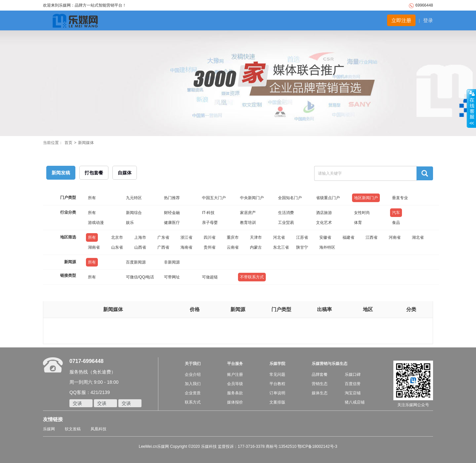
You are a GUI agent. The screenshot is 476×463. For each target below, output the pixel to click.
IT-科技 (208, 213)
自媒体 (125, 173)
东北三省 (281, 247)
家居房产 (248, 213)
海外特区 (327, 247)
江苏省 (302, 237)
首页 (68, 143)
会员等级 (235, 384)
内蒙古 (256, 247)
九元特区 (134, 198)
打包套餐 (94, 173)
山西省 (140, 247)
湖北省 (418, 237)
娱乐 (130, 223)
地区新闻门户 (366, 198)
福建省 (348, 237)
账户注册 (235, 374)
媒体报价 (235, 402)
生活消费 (286, 213)
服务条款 (235, 393)
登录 (428, 20)
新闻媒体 (86, 143)
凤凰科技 (99, 429)
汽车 (396, 213)
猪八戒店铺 (355, 402)
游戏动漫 (96, 223)
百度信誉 (353, 384)
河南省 (395, 237)
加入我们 (193, 384)
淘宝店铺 (353, 393)
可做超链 (210, 277)
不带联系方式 (252, 277)
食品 (396, 223)
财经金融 (172, 213)
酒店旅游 (324, 213)
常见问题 (277, 374)
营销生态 (320, 384)
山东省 (117, 247)
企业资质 (193, 393)
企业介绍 (193, 374)
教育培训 (248, 223)
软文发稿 (73, 429)
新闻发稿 (61, 173)
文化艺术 (324, 223)
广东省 (163, 237)
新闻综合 (134, 213)
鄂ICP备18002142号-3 (317, 446)
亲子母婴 (210, 223)
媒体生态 (320, 393)
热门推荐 (172, 198)
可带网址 (172, 277)
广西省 (163, 247)
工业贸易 (286, 223)
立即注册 (401, 20)
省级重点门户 (328, 198)
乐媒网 (49, 429)
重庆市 (233, 237)
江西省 (372, 237)
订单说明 (277, 393)
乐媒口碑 (353, 374)
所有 (92, 198)
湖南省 (94, 247)
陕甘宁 (302, 247)
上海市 (140, 237)
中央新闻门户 (252, 198)
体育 (358, 223)
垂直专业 (400, 198)
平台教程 (277, 384)
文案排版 (277, 402)
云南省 (233, 247)
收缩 (471, 109)
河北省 (279, 237)
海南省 (186, 247)
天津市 (256, 237)
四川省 (210, 237)
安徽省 (325, 237)
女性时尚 (362, 213)
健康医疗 (172, 223)
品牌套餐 (320, 374)
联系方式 (193, 402)
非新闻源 (172, 262)
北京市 (117, 237)
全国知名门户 (290, 198)
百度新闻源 (136, 262)
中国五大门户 (214, 198)
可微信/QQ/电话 (140, 277)
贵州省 (210, 247)
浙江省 (186, 237)
